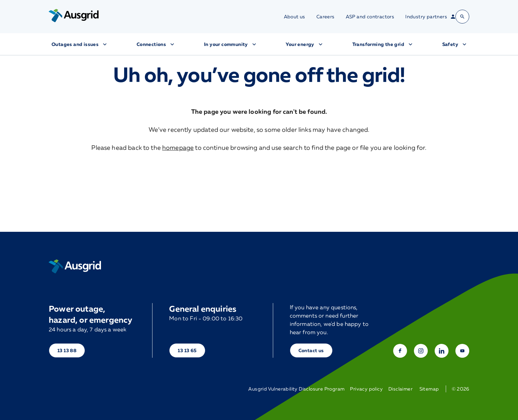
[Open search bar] (462, 17)
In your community (231, 44)
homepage (178, 147)
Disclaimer (400, 389)
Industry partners (426, 17)
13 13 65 (187, 350)
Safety (455, 44)
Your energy (305, 44)
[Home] (75, 266)
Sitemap (429, 389)
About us (295, 17)
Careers (326, 17)
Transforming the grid (383, 44)
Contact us (311, 350)
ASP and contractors (370, 17)
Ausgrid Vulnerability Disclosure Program (296, 389)
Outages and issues (80, 44)
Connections (156, 44)
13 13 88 (67, 350)
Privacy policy (366, 389)
